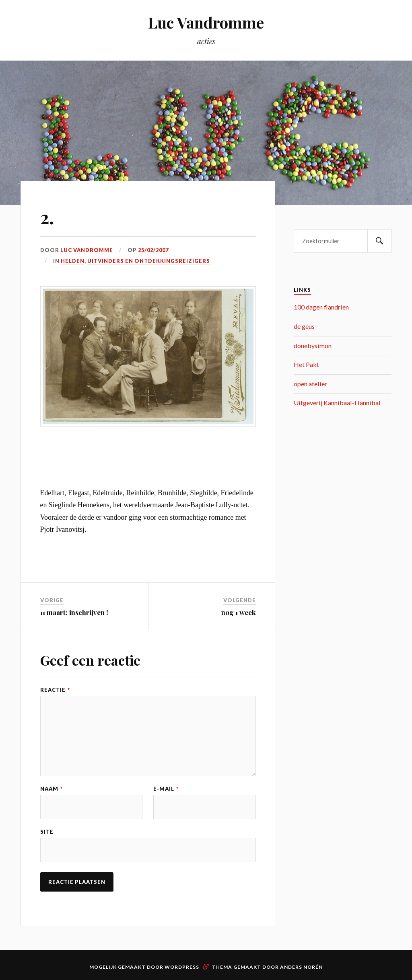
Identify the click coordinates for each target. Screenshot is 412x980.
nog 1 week (239, 612)
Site (47, 832)
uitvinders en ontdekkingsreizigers (149, 261)
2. (47, 217)
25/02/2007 (153, 250)
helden (73, 261)
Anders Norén (301, 967)
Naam (51, 789)
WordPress (182, 967)
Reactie (55, 690)
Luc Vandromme (206, 22)
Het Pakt (306, 364)
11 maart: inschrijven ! (74, 612)
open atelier (310, 384)
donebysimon (313, 345)
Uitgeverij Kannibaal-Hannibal (337, 403)
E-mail (166, 789)
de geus (304, 326)
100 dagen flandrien (321, 307)
